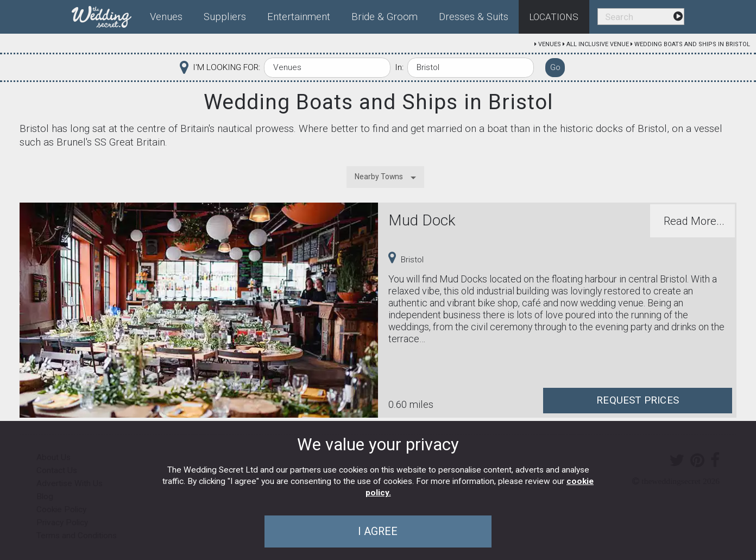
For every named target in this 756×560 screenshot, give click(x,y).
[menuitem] (106, 15)
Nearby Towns (379, 177)
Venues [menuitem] (166, 17)
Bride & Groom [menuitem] (385, 17)
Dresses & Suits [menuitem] (474, 17)
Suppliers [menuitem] (225, 17)
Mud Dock (422, 220)
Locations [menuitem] (554, 17)
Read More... (694, 221)
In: (399, 67)
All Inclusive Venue (598, 44)
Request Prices (638, 400)
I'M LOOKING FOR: (226, 67)
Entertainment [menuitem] (299, 17)
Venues (550, 44)
